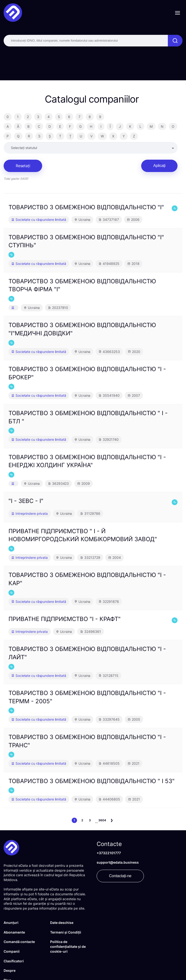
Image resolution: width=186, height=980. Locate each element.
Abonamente (14, 932)
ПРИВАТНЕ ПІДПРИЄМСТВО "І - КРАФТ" (65, 619)
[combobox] (90, 148)
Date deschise (62, 923)
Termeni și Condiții (66, 932)
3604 (102, 820)
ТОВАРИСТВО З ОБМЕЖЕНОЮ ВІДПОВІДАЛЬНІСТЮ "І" (86, 207)
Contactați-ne (120, 876)
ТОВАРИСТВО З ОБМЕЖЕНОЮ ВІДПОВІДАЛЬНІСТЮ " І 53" (92, 781)
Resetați (23, 166)
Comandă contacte (19, 942)
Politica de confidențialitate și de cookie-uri (68, 946)
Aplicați (159, 166)
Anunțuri (11, 923)
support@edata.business (118, 862)
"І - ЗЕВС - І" (26, 501)
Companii (12, 951)
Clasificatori (14, 961)
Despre (10, 970)
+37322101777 (109, 853)
